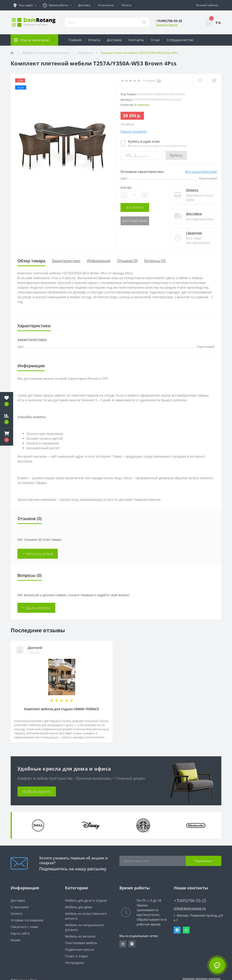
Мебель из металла (80, 936)
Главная (75, 40)
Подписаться (204, 861)
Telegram (177, 930)
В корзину (135, 207)
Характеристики (66, 261)
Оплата (126, 5)
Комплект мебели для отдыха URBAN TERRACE (62, 709)
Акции (16, 940)
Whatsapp (186, 930)
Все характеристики (201, 172)
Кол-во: (126, 187)
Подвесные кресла (80, 949)
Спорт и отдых (76, 956)
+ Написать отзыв (38, 554)
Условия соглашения (27, 920)
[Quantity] (134, 195)
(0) (159, 81)
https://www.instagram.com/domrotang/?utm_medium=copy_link (123, 944)
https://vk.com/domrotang (132, 944)
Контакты (136, 40)
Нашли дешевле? (134, 131)
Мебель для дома (79, 907)
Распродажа (74, 963)
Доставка (84, 5)
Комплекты (85, 53)
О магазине (106, 5)
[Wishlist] (200, 81)
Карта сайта (20, 933)
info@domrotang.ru (190, 908)
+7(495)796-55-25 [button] (190, 901)
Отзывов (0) (127, 261)
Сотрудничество (180, 40)
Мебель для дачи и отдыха (86, 900)
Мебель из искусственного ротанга (46, 53)
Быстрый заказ (135, 221)
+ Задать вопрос (36, 608)
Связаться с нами (24, 927)
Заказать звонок (167, 25)
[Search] (144, 22)
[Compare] (214, 81)
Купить (176, 155)
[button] (7, 437)
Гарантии (190, 233)
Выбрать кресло (37, 791)
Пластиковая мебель (81, 943)
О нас (156, 40)
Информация (99, 261)
